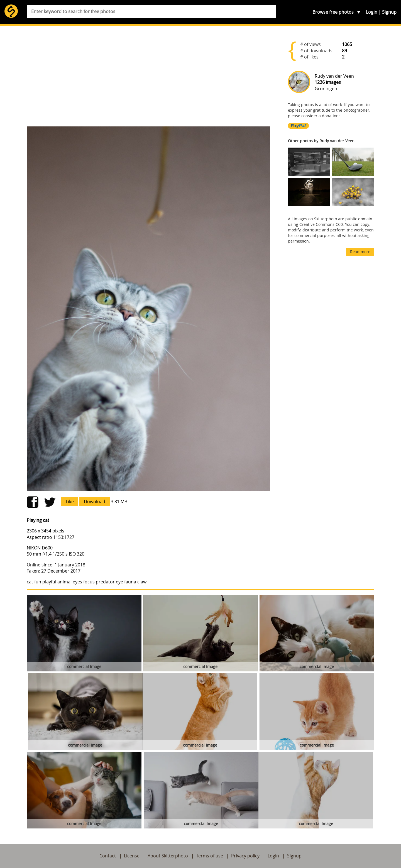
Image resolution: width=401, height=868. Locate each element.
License (132, 856)
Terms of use (210, 856)
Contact (108, 856)
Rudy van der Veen (334, 76)
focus (89, 582)
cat (30, 582)
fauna (130, 582)
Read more (360, 252)
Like (70, 502)
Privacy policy (245, 856)
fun (38, 582)
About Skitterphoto (168, 856)
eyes (77, 582)
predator (105, 582)
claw (142, 582)
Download (95, 502)
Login (372, 12)
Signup (389, 12)
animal (64, 582)
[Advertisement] (148, 79)
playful (49, 582)
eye (119, 582)
